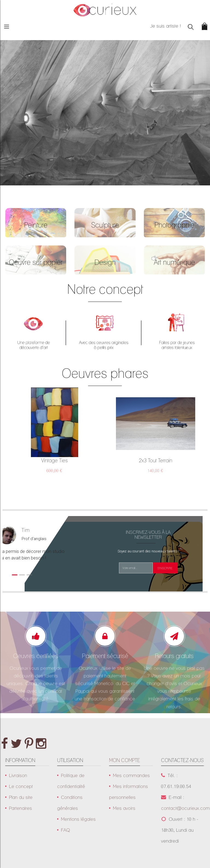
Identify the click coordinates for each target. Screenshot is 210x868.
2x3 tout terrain (156, 460)
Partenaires (22, 808)
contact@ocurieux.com (185, 808)
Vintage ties (55, 460)
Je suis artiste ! (166, 26)
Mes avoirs (124, 808)
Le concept (21, 786)
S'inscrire (165, 568)
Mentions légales (78, 819)
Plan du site (21, 797)
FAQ (65, 830)
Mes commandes (131, 775)
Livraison (18, 775)
